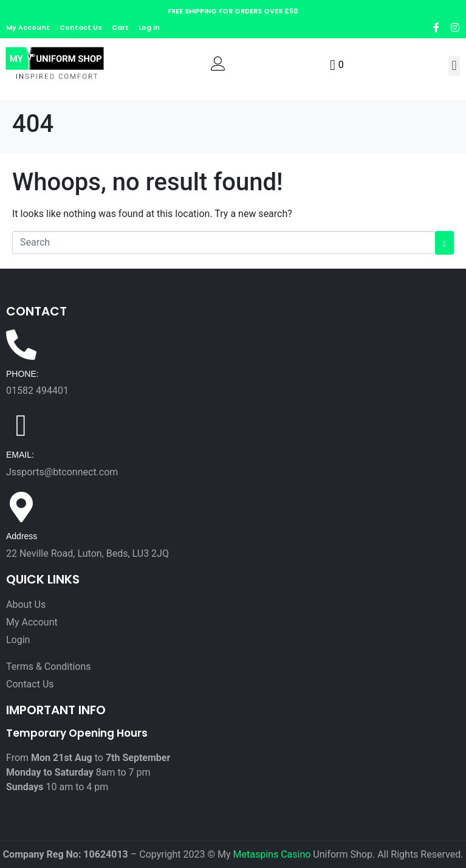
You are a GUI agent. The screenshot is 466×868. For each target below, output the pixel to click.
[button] (454, 66)
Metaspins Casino (272, 854)
